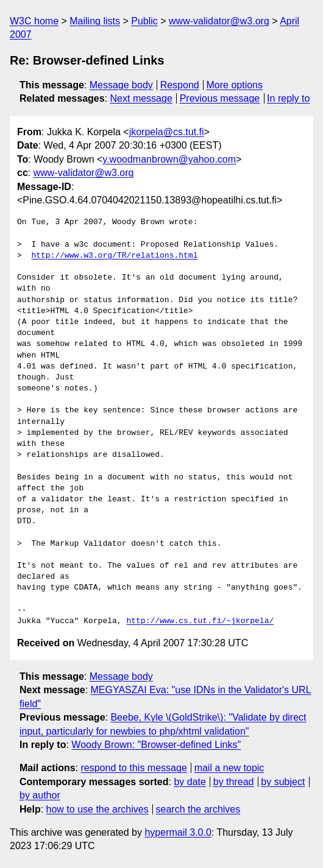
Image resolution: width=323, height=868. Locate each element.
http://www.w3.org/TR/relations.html (114, 256)
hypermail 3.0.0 (178, 832)
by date (190, 782)
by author (40, 795)
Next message (141, 98)
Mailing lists (95, 21)
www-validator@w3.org (219, 21)
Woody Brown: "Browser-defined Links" (156, 745)
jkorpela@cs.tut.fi (167, 132)
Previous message (220, 98)
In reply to (288, 98)
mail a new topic (229, 768)
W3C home (34, 21)
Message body (121, 85)
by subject (283, 782)
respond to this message (133, 768)
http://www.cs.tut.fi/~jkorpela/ (200, 621)
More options (235, 85)
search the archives (198, 809)
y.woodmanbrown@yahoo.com (169, 159)
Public (144, 21)
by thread (234, 782)
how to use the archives (98, 809)
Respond (180, 85)
